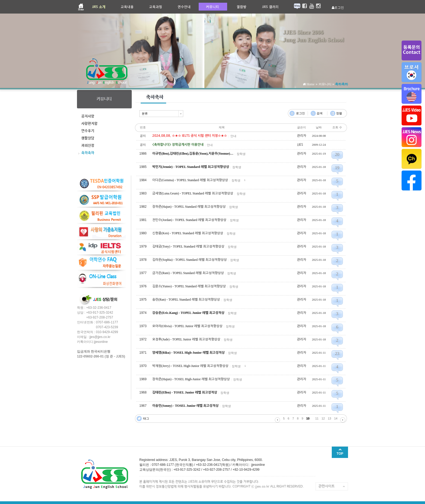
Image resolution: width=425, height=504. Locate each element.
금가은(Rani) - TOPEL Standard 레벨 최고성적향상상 (188, 273)
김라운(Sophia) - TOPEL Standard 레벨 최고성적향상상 (190, 260)
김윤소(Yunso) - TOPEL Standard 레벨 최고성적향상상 (189, 286)
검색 (320, 113)
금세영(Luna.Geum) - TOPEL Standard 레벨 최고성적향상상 (193, 193)
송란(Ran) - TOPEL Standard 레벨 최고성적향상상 (186, 300)
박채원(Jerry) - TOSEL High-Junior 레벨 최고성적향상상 (190, 366)
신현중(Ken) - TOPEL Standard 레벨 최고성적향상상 (188, 233)
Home (310, 84)
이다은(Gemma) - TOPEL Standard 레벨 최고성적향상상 (190, 180)
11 (317, 418)
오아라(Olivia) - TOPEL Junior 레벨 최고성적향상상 (187, 326)
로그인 (300, 113)
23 (337, 354)
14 (336, 418)
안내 (233, 136)
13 (330, 418)
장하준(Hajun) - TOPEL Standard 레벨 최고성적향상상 (189, 207)
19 (337, 168)
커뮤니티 (325, 84)
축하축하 (342, 84)
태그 (146, 418)
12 (323, 418)
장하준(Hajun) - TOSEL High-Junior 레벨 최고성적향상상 (191, 379)
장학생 (241, 154)
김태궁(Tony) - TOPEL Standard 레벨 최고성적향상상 (188, 246)
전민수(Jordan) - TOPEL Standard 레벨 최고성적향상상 (189, 220)
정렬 (339, 113)
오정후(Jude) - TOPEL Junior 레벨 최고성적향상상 (186, 339)
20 (337, 155)
